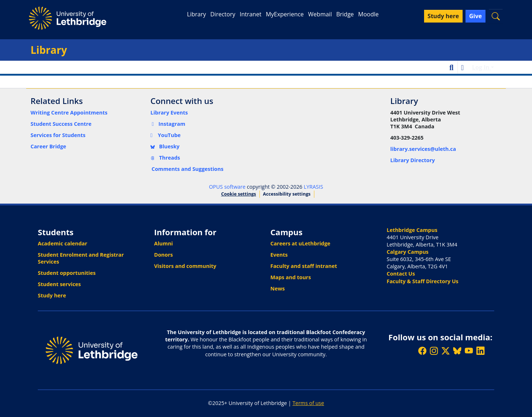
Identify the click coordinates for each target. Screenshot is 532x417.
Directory (223, 14)
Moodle (368, 14)
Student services (59, 284)
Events (279, 255)
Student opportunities (67, 273)
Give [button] (475, 16)
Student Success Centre (61, 124)
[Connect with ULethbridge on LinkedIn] (480, 351)
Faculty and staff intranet (304, 266)
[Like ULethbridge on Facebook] (422, 351)
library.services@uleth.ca (423, 149)
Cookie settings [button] (238, 194)
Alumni (164, 243)
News (278, 288)
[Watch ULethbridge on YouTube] (469, 351)
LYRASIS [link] (313, 187)
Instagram (168, 124)
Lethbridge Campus (412, 230)
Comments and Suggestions (188, 169)
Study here (52, 295)
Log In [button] (481, 67)
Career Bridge (48, 146)
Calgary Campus (408, 252)
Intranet (250, 14)
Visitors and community (185, 266)
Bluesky (165, 146)
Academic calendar (63, 243)
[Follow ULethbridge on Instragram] (434, 351)
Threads (165, 158)
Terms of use (308, 403)
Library (197, 14)
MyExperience (285, 14)
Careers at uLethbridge (300, 243)
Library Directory (413, 160)
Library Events (169, 113)
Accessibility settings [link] (287, 194)
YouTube (166, 135)
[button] (496, 16)
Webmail (320, 14)
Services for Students (58, 135)
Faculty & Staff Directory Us (422, 281)
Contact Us (401, 274)
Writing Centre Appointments (69, 113)
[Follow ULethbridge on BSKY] (457, 351)
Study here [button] (443, 16)
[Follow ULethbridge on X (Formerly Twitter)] (446, 351)
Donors (164, 255)
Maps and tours (291, 277)
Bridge (345, 14)
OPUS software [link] (227, 187)
